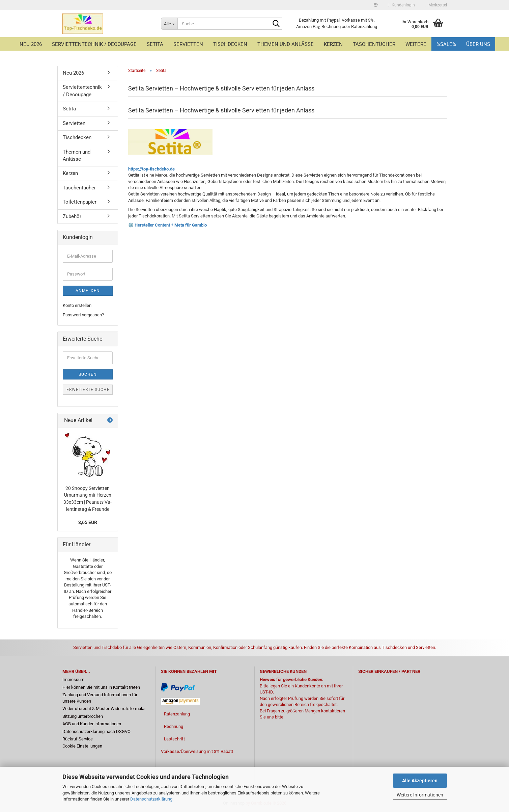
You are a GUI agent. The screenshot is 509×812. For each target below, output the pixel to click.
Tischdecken (230, 44)
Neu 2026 (31, 44)
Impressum (73, 679)
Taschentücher (374, 44)
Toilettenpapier (80, 202)
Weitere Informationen (420, 795)
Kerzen (333, 44)
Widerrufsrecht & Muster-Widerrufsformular (104, 709)
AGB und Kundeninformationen (92, 724)
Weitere (416, 44)
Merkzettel (436, 5)
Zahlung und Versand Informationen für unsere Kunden (100, 698)
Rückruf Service (78, 739)
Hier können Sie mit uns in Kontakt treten (101, 687)
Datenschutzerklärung (151, 799)
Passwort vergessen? (83, 315)
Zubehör (72, 216)
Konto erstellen (77, 305)
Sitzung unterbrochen (83, 716)
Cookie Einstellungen (82, 746)
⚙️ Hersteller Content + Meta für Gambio (167, 225)
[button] (376, 5)
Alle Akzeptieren (420, 781)
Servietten (188, 44)
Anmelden (88, 291)
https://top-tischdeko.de (151, 169)
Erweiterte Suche (88, 390)
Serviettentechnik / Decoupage (94, 44)
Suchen (88, 374)
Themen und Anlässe (286, 44)
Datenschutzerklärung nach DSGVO (96, 731)
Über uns (478, 44)
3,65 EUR (88, 522)
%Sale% (446, 44)
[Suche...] (169, 24)
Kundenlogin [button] (401, 5)
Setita (155, 44)
